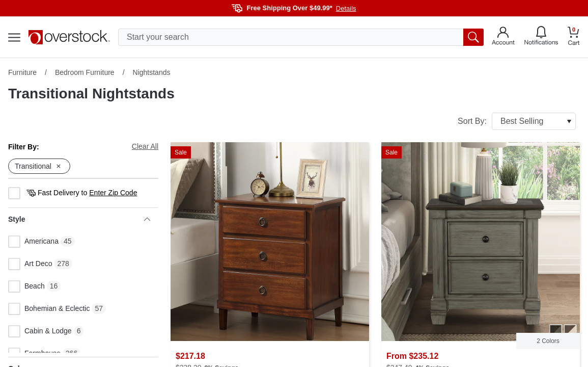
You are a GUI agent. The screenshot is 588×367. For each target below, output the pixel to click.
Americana (33, 242)
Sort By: (517, 121)
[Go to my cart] (574, 37)
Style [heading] (79, 219)
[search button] (473, 37)
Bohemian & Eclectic (49, 309)
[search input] (301, 37)
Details (346, 8)
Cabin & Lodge (40, 331)
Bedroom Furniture (85, 72)
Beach (26, 286)
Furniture (22, 72)
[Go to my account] (503, 37)
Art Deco (30, 264)
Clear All (145, 146)
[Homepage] (69, 37)
